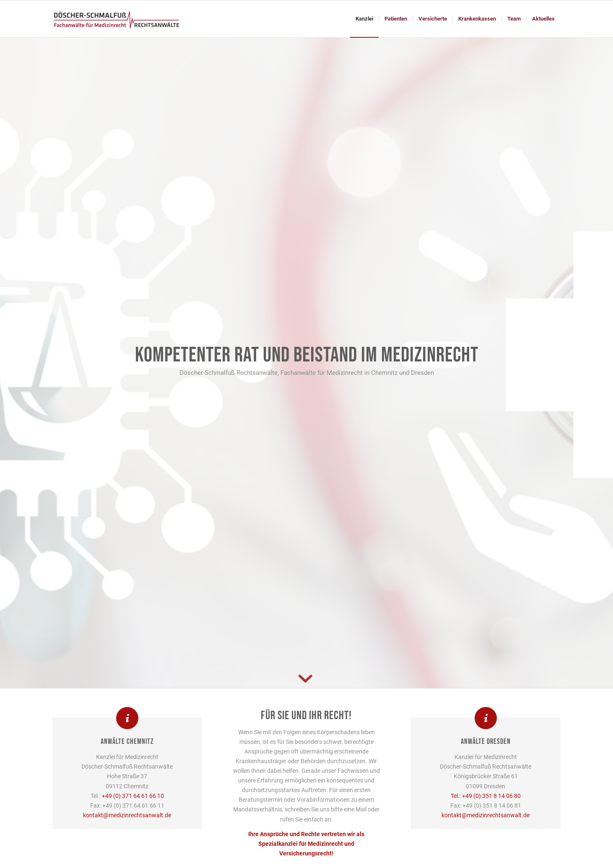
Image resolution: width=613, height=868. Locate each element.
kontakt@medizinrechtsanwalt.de (127, 815)
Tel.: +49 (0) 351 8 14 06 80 (486, 796)
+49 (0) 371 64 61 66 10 (133, 796)
